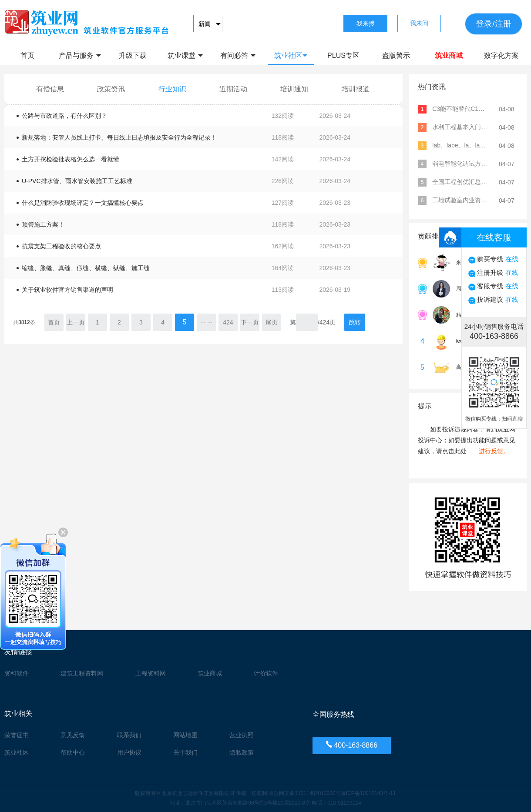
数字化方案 (501, 55)
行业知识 (172, 89)
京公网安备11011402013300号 (304, 793)
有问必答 (238, 55)
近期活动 (233, 89)
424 (228, 322)
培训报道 (356, 89)
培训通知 (294, 89)
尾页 (272, 322)
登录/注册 (493, 24)
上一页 (76, 322)
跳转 (355, 322)
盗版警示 (396, 55)
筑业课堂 (185, 55)
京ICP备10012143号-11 (368, 793)
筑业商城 (449, 55)
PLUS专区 (343, 55)
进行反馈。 (494, 451)
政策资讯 (111, 89)
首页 (27, 55)
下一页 (250, 322)
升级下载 (133, 55)
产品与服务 (80, 55)
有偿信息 (50, 89)
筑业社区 (291, 55)
